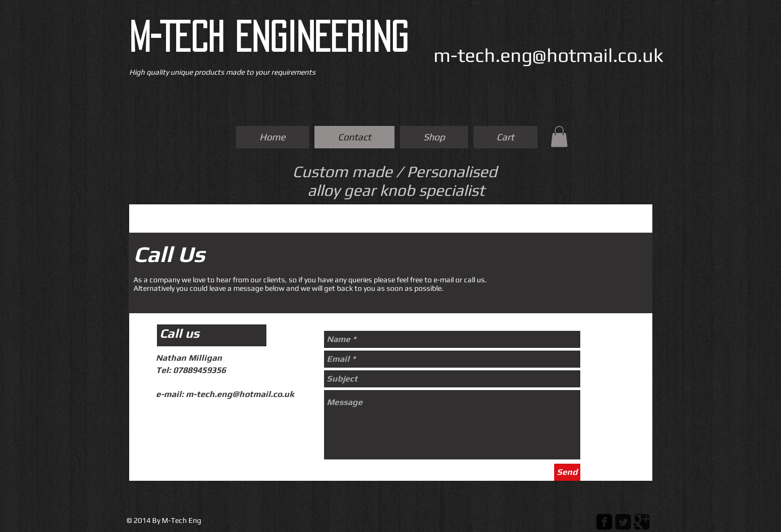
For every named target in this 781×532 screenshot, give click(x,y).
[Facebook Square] (604, 522)
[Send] (567, 472)
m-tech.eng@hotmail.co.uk (549, 55)
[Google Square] (642, 522)
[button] (559, 136)
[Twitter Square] (623, 522)
